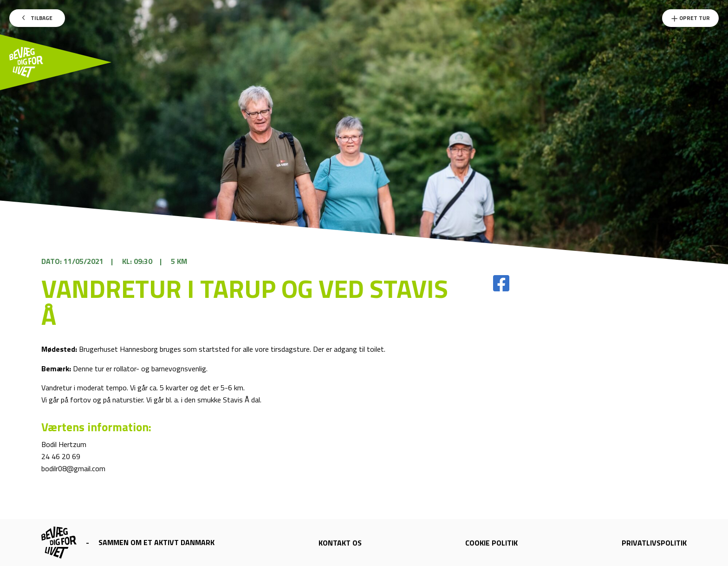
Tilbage (37, 18)
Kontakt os (340, 543)
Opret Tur (690, 18)
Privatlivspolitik (654, 543)
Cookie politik (491, 543)
